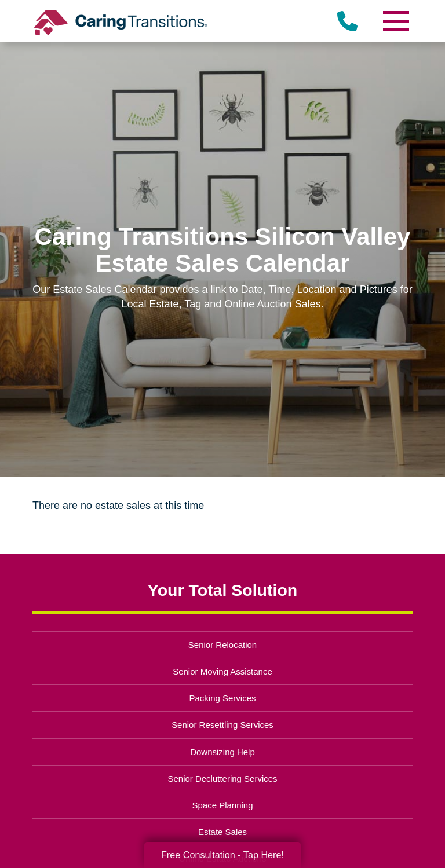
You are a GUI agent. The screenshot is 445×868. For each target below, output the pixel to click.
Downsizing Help (222, 752)
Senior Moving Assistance (222, 671)
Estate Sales (222, 832)
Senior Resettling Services (222, 725)
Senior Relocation (222, 645)
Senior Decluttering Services (222, 779)
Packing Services (223, 698)
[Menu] (395, 21)
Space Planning (223, 805)
